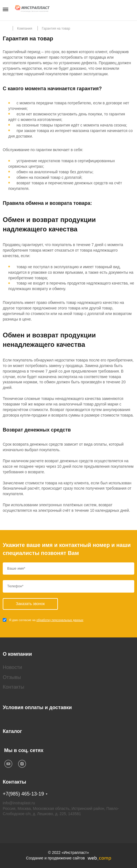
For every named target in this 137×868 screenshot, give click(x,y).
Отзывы (12, 677)
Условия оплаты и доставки (37, 707)
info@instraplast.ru (19, 803)
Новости (12, 667)
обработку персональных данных (60, 620)
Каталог (12, 731)
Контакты (14, 687)
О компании (17, 654)
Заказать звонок (132, 10)
